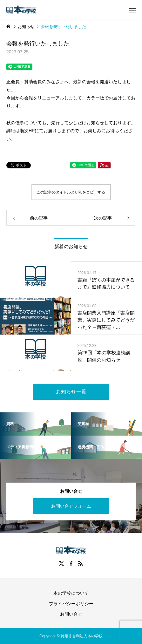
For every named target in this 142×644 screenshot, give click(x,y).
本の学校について (71, 593)
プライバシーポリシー (71, 604)
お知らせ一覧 (71, 392)
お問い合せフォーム (71, 506)
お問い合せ (71, 614)
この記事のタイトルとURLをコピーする (71, 192)
